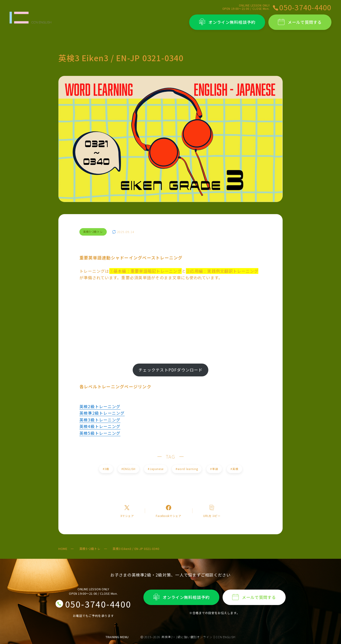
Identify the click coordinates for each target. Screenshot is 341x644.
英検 (234, 469)
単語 (214, 469)
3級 (106, 469)
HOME (63, 549)
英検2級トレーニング (100, 406)
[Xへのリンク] (127, 511)
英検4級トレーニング (100, 426)
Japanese (156, 469)
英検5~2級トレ (90, 549)
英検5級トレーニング (100, 433)
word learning (187, 469)
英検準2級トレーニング (102, 413)
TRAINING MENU (117, 637)
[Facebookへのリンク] (169, 511)
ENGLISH (129, 469)
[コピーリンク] (212, 511)
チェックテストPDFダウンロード (170, 370)
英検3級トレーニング (100, 420)
